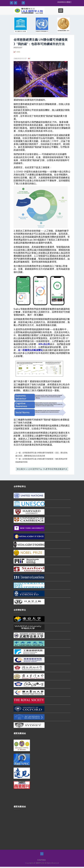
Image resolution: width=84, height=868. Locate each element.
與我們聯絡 (42, 860)
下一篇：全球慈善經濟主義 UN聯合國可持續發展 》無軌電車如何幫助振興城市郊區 (41, 460)
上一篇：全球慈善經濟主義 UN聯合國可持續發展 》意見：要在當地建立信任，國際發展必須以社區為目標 (41, 454)
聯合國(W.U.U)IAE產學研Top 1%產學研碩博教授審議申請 (42, 469)
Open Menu (61, 11)
